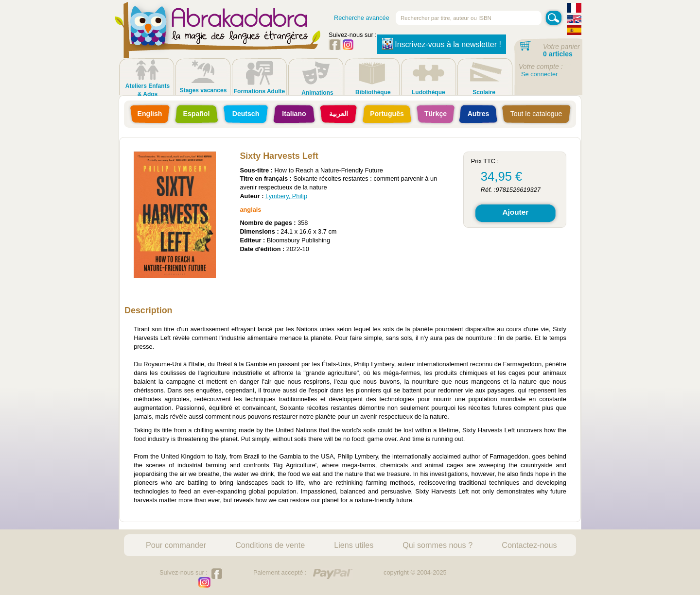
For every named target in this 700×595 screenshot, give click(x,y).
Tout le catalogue (536, 114)
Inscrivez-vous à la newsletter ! (442, 44)
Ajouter (515, 212)
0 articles (558, 54)
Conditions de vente (270, 545)
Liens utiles (354, 545)
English (150, 114)
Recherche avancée (362, 18)
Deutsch (246, 114)
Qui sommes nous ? (437, 545)
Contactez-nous (529, 545)
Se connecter (539, 74)
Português (387, 114)
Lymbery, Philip (286, 196)
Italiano (294, 114)
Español (197, 114)
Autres (479, 114)
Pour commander (176, 545)
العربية (339, 114)
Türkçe (436, 114)
